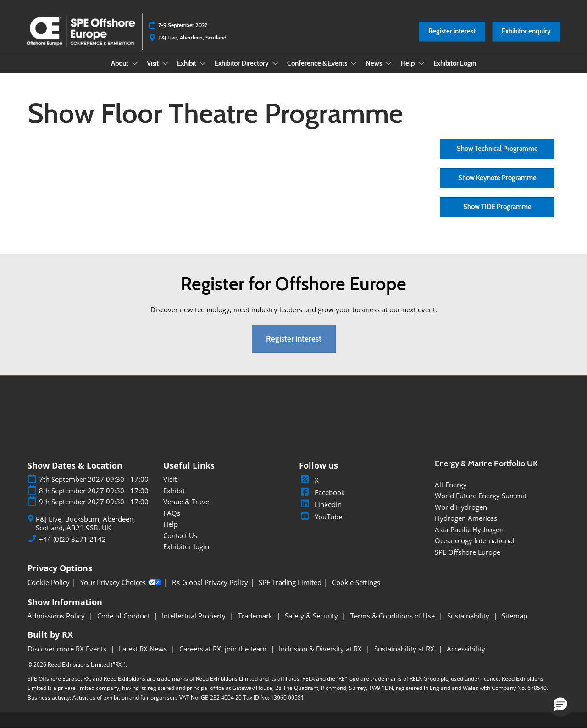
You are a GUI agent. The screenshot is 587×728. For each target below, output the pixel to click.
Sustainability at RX (405, 649)
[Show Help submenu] (421, 63)
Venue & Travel (187, 502)
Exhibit (187, 63)
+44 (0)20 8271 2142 (72, 539)
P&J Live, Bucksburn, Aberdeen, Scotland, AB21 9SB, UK (86, 524)
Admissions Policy (57, 616)
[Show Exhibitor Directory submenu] (275, 63)
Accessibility (466, 649)
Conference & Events (318, 63)
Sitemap (515, 616)
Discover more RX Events (68, 649)
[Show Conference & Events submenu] (354, 63)
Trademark (256, 616)
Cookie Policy (49, 582)
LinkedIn (320, 504)
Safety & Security (312, 616)
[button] (452, 32)
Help (408, 63)
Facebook (322, 492)
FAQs (172, 513)
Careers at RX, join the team (224, 649)
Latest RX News (144, 649)
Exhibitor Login (455, 63)
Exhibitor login (186, 546)
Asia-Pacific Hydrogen (469, 529)
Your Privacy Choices (121, 583)
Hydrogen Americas (466, 518)
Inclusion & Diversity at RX (321, 649)
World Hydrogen (461, 507)
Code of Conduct (124, 616)
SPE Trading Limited (290, 582)
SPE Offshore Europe (468, 552)
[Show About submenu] (135, 63)
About (120, 63)
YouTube (321, 517)
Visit (153, 63)
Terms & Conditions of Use (393, 616)
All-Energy (451, 485)
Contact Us (180, 535)
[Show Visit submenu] (165, 63)
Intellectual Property (195, 616)
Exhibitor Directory (242, 63)
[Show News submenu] (388, 63)
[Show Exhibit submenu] (203, 63)
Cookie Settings (356, 582)
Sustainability (469, 616)
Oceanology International (475, 540)
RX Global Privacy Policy (210, 582)
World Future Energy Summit (481, 496)
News (374, 63)
